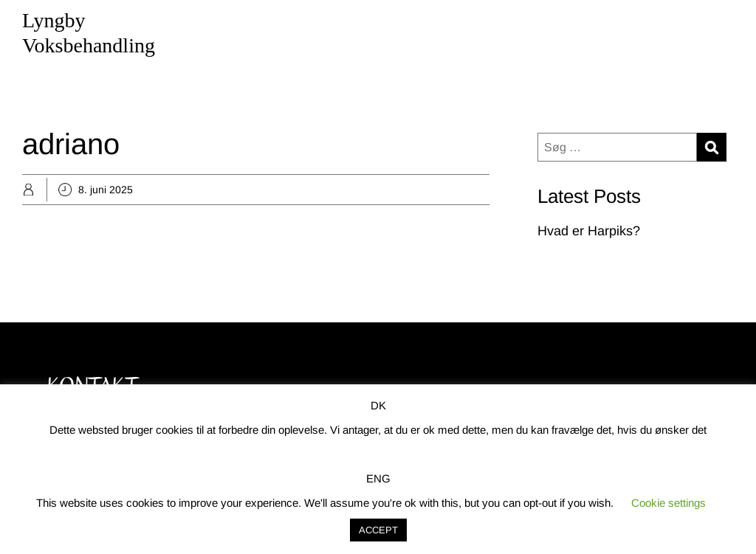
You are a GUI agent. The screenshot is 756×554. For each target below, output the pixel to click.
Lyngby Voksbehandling (89, 33)
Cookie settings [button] (669, 503)
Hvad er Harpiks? (589, 231)
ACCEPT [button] (378, 530)
